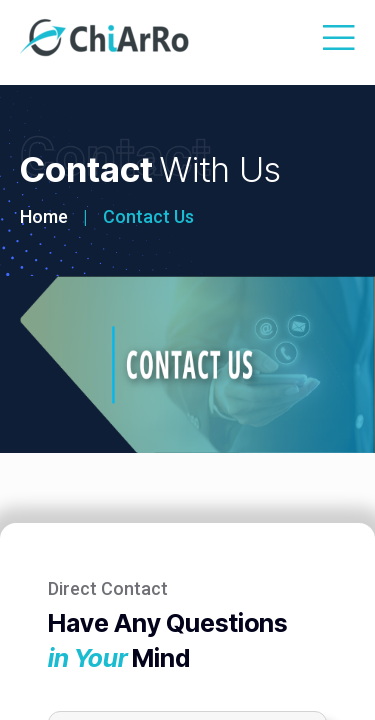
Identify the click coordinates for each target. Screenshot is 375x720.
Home (44, 216)
